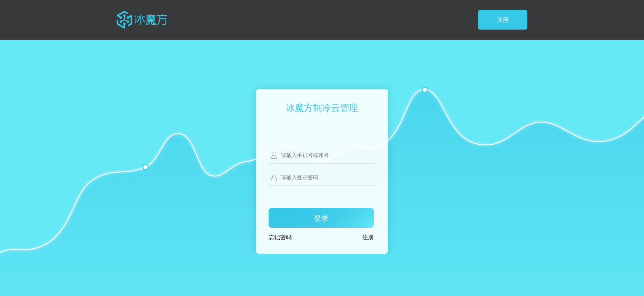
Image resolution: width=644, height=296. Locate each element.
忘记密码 (280, 237)
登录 (321, 218)
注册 (503, 20)
